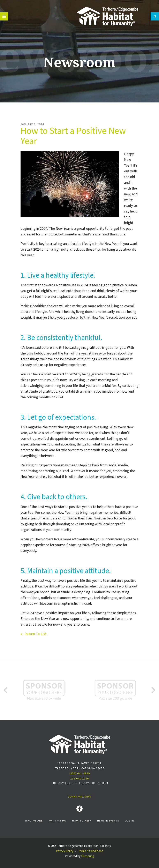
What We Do (57, 821)
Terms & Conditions (91, 851)
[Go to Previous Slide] (6, 690)
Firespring (88, 856)
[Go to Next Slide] (153, 690)
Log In (130, 821)
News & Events (108, 821)
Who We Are (34, 821)
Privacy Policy (65, 851)
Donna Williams (79, 797)
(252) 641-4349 (80, 774)
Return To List (35, 634)
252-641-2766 (79, 779)
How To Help (82, 821)
